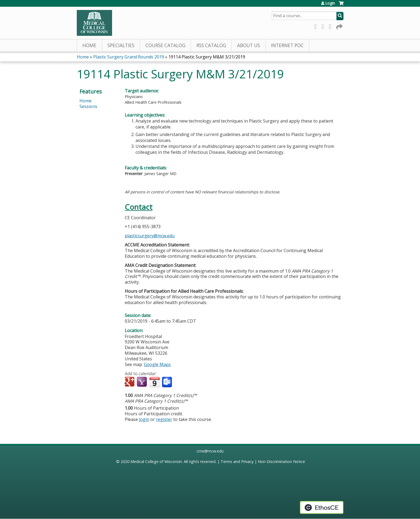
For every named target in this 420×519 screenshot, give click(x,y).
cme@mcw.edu (210, 451)
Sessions (88, 106)
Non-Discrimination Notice (281, 461)
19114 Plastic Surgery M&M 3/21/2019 (207, 57)
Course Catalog (165, 45)
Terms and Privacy (237, 461)
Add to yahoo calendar (142, 382)
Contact (139, 207)
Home (89, 45)
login (144, 419)
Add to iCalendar (155, 382)
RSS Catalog (211, 45)
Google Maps (157, 364)
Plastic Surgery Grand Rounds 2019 (129, 57)
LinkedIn (332, 26)
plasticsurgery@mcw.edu (150, 236)
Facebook (317, 26)
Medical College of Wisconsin (156, 461)
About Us (249, 45)
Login (330, 3)
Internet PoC (287, 45)
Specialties (121, 45)
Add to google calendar (130, 382)
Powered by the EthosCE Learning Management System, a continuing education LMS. (322, 507)
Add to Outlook (167, 382)
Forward (339, 26)
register (164, 419)
